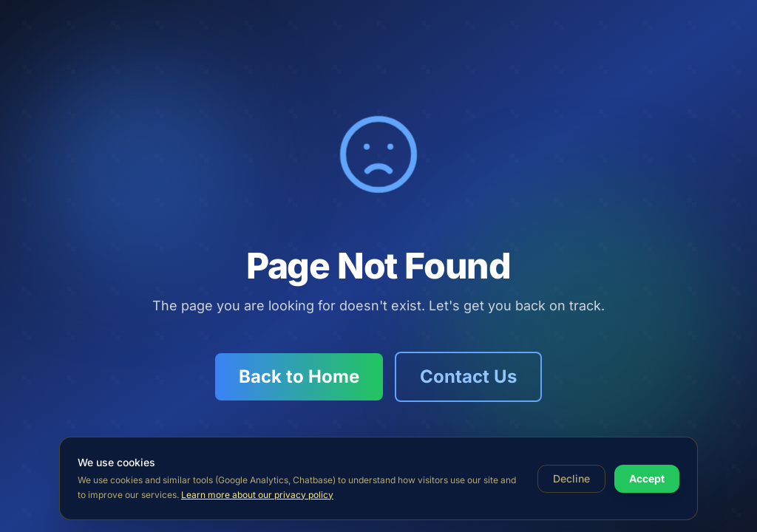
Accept (647, 478)
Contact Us (468, 376)
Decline (571, 478)
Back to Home (299, 376)
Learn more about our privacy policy (257, 495)
